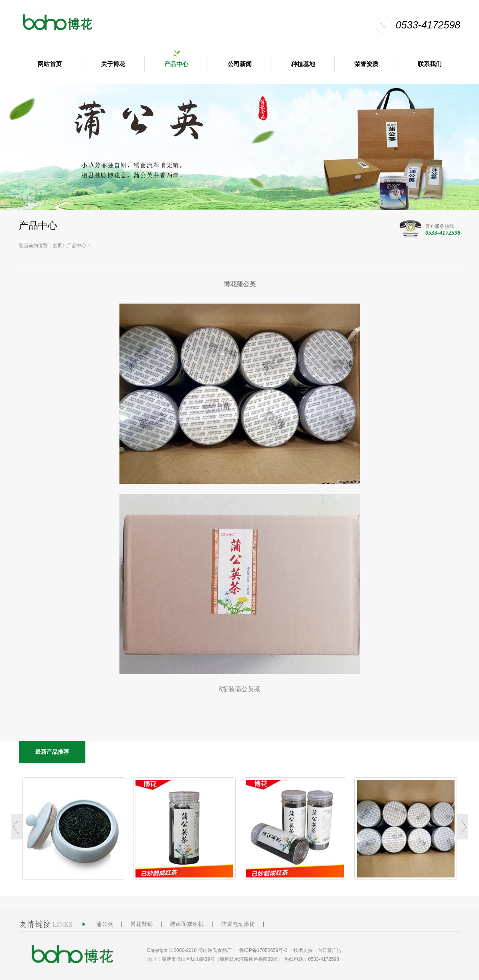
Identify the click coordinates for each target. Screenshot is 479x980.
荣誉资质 (366, 64)
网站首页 (50, 64)
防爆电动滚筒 (238, 924)
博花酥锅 (141, 924)
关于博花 (113, 64)
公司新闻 (240, 64)
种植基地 (303, 64)
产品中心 (176, 64)
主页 (57, 246)
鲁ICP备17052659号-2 (263, 950)
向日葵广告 (329, 950)
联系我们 (430, 64)
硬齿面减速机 (187, 924)
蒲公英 (105, 924)
